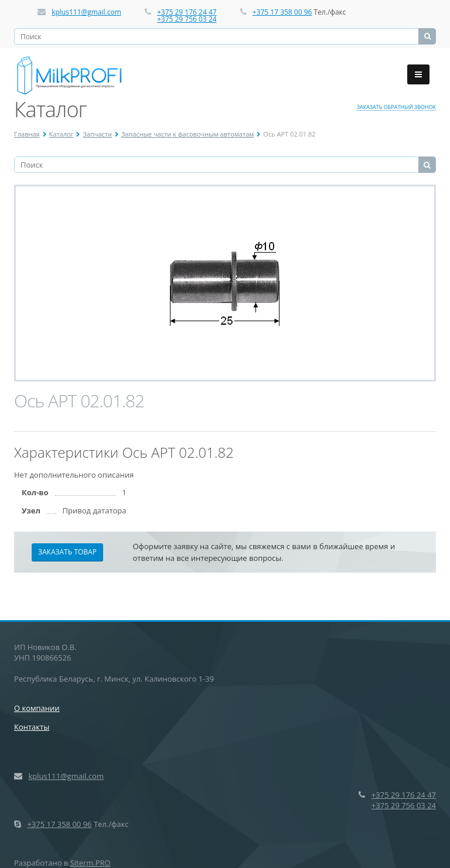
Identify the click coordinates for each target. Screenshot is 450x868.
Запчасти (97, 134)
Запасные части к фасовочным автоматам (187, 134)
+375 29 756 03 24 (187, 19)
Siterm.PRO (91, 863)
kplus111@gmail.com (86, 12)
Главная (27, 134)
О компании (37, 708)
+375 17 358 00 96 (282, 12)
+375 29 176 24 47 (187, 12)
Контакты (32, 727)
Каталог (62, 134)
